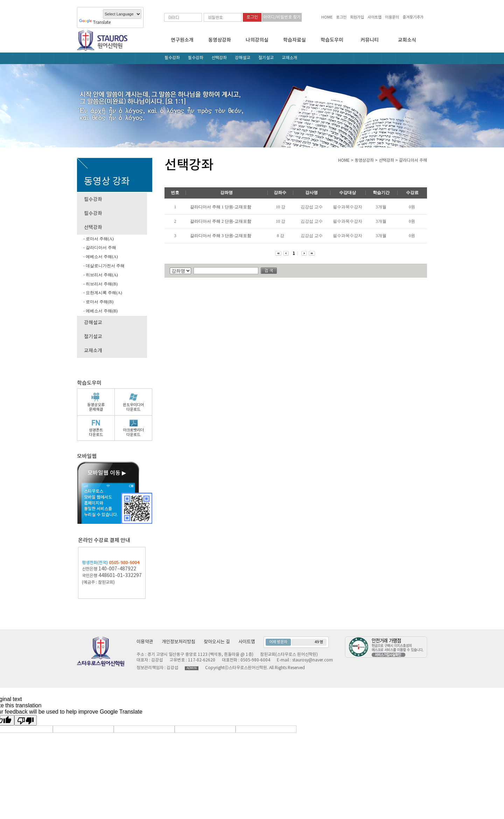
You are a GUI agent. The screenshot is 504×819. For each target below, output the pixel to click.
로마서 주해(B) (99, 302)
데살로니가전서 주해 (105, 266)
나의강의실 (257, 40)
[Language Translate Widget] (122, 14)
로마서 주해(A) (99, 239)
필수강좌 (172, 58)
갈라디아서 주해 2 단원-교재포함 (221, 221)
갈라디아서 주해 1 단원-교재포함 (221, 207)
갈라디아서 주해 (100, 248)
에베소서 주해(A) (101, 257)
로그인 (341, 17)
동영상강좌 (220, 40)
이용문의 (392, 17)
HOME (327, 17)
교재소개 (289, 58)
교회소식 (407, 40)
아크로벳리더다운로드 (133, 432)
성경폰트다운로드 (96, 432)
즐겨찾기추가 (413, 17)
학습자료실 (295, 40)
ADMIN (192, 668)
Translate (95, 23)
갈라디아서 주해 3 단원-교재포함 (221, 236)
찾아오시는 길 (217, 642)
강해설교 (243, 58)
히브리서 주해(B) (101, 284)
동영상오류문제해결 (96, 407)
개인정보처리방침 (178, 642)
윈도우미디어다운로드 (133, 407)
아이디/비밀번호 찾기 (282, 17)
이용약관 (145, 642)
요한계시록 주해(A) (103, 293)
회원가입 (357, 17)
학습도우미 (332, 40)
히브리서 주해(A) (101, 275)
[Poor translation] (26, 720)
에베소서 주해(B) (101, 311)
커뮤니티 (370, 40)
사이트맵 (374, 17)
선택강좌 (219, 58)
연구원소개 (182, 40)
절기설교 (266, 58)
